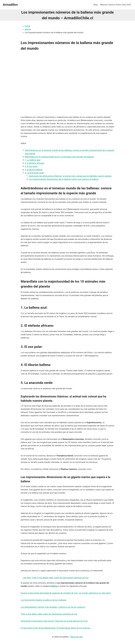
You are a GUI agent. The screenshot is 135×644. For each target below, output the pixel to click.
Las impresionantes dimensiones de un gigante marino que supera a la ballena (64, 179)
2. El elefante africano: (35, 163)
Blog (96, 5)
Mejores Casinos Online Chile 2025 (115, 5)
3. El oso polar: (31, 166)
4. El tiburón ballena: (34, 170)
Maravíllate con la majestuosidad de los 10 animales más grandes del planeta (59, 157)
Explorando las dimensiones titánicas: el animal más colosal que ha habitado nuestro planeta (70, 176)
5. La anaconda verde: (34, 173)
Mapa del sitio (77, 637)
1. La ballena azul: (33, 160)
